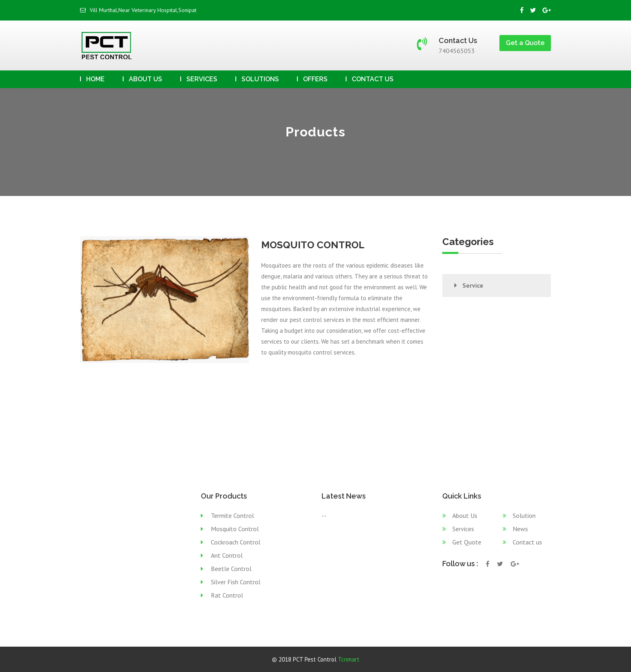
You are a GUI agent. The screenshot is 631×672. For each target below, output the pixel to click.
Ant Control (227, 555)
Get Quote (467, 542)
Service (473, 285)
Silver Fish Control (236, 582)
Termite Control (232, 515)
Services (202, 79)
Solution (524, 515)
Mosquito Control (235, 529)
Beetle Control (231, 569)
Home (95, 79)
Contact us (373, 79)
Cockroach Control (236, 542)
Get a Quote (525, 43)
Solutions (260, 79)
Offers (315, 79)
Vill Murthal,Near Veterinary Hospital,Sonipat (138, 10)
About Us (145, 79)
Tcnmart (349, 659)
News (520, 529)
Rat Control (227, 595)
